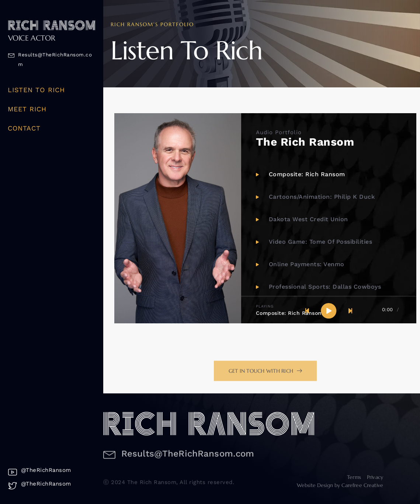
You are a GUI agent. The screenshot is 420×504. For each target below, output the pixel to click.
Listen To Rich (36, 90)
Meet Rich (27, 109)
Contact (24, 128)
